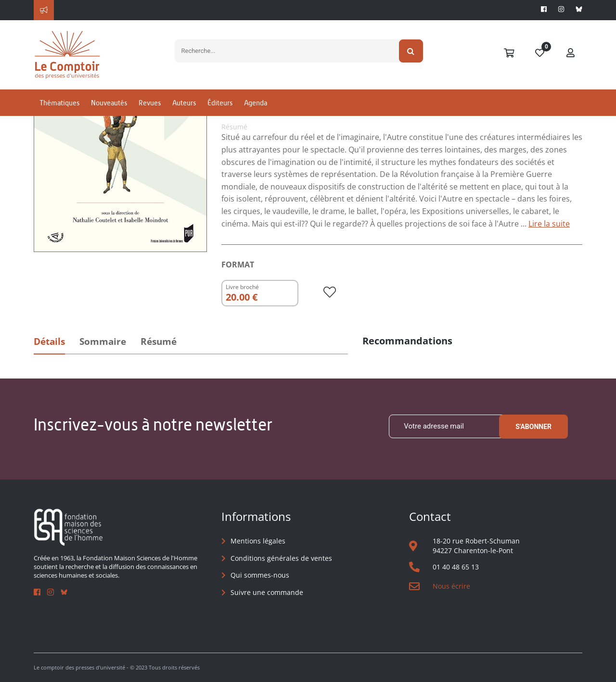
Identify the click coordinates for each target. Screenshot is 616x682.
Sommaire (103, 341)
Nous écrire (451, 586)
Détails (49, 341)
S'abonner (533, 427)
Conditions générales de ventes (281, 558)
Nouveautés (109, 103)
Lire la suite (549, 224)
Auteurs (184, 103)
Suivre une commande (267, 592)
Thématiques (59, 103)
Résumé (159, 341)
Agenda (256, 103)
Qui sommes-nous (260, 575)
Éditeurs (220, 103)
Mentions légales (258, 541)
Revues (150, 103)
